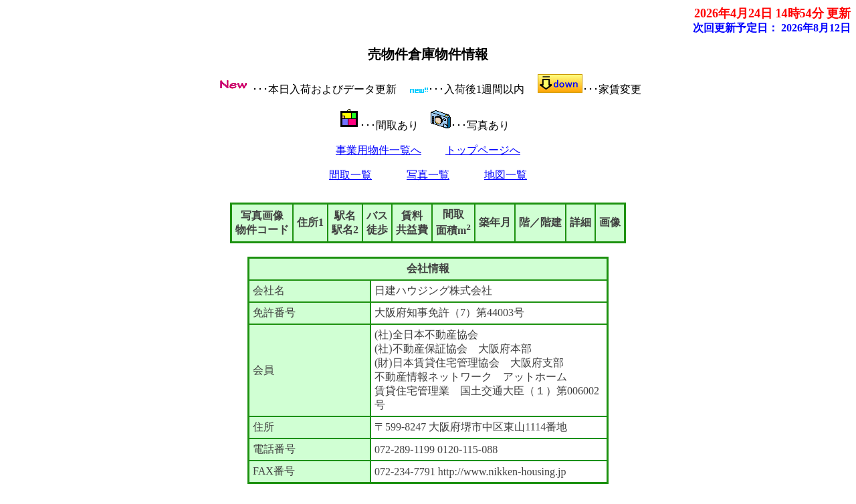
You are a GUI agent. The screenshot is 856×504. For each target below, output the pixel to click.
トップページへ (483, 150)
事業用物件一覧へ (379, 150)
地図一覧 (506, 175)
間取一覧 (350, 175)
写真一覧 (428, 175)
